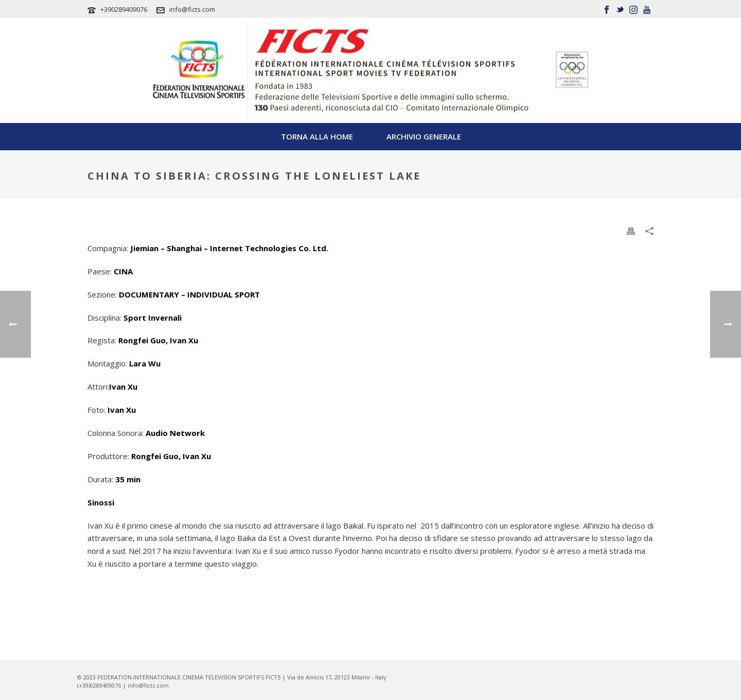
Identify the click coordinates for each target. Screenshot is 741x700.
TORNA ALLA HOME (317, 136)
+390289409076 (124, 9)
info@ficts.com (192, 9)
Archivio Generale (424, 136)
